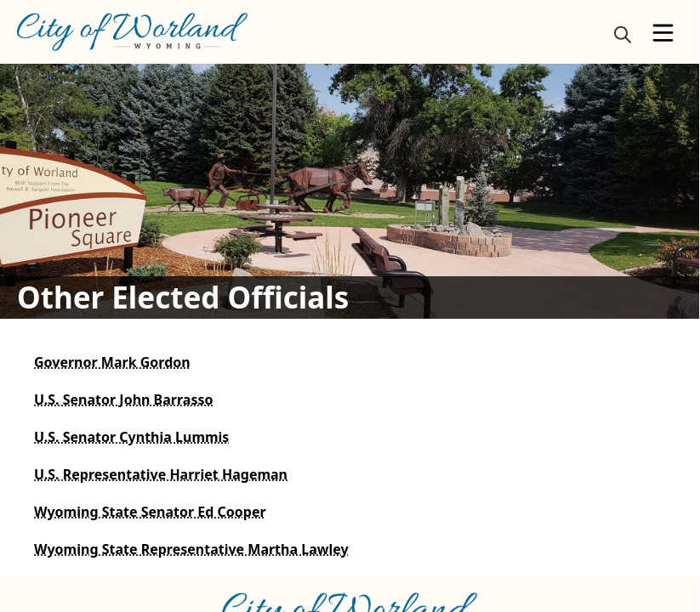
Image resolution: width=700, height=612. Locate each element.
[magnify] (623, 34)
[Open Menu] (663, 33)
